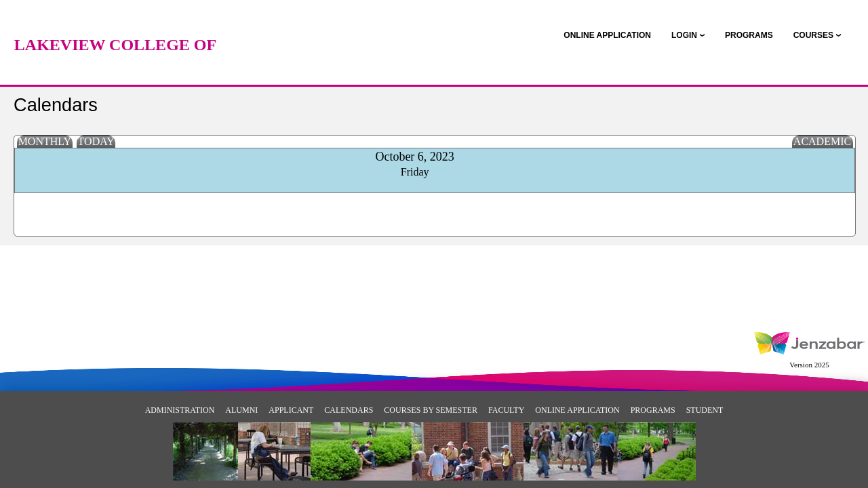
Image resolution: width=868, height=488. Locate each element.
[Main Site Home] (115, 24)
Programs (653, 410)
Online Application (577, 410)
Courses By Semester (431, 410)
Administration (180, 410)
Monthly (45, 141)
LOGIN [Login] (684, 35)
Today (96, 141)
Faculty (506, 410)
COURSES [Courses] (813, 35)
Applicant (291, 410)
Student (705, 410)
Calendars (349, 410)
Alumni (241, 410)
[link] (607, 35)
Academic (822, 141)
